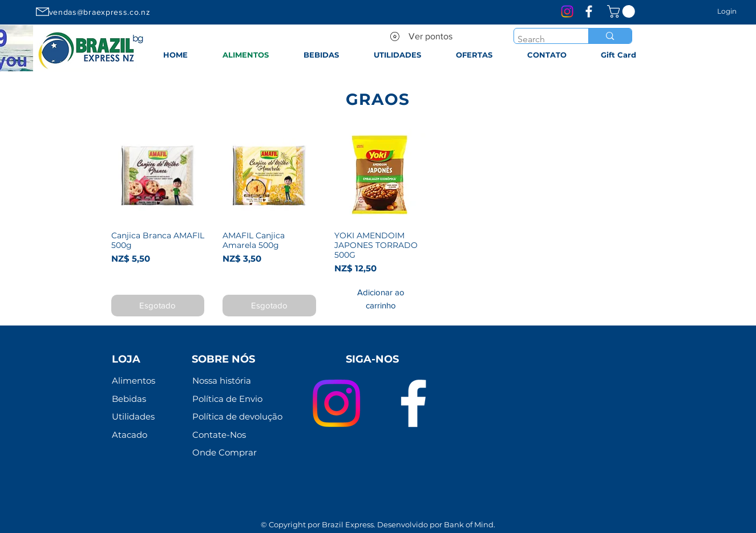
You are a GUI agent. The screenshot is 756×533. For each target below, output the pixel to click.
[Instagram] (567, 11)
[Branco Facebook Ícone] (589, 11)
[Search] (541, 39)
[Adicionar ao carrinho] (381, 299)
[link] (622, 11)
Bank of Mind (469, 524)
